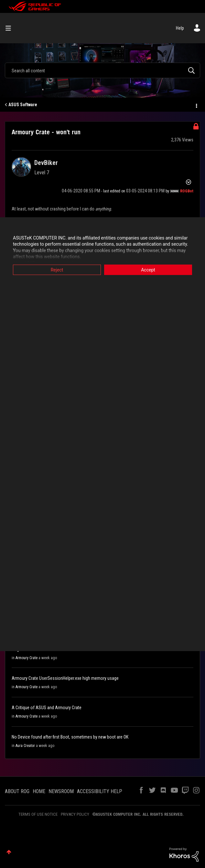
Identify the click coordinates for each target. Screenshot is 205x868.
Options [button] (196, 105)
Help (180, 28)
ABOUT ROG (17, 791)
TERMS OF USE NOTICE (38, 814)
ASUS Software (23, 105)
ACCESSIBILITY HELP (100, 791)
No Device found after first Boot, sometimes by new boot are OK (70, 737)
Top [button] (9, 852)
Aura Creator (25, 746)
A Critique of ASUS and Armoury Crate (47, 708)
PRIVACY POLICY (75, 814)
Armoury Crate (27, 658)
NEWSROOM (61, 791)
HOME (39, 791)
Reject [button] (57, 270)
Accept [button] (148, 270)
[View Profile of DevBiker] (46, 163)
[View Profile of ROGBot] (187, 191)
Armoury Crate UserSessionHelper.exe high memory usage (65, 678)
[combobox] (102, 70)
